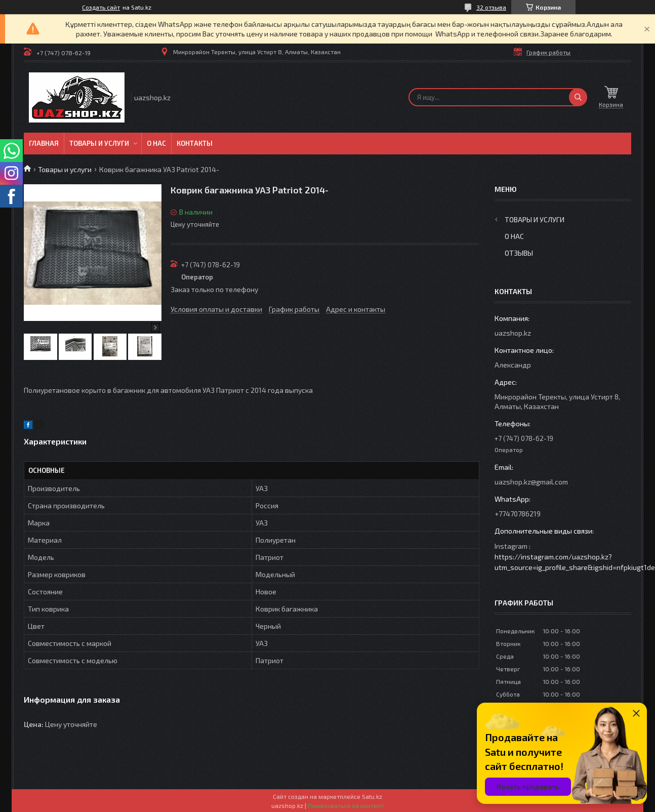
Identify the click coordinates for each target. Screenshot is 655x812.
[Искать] (578, 97)
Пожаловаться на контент (346, 805)
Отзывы (519, 253)
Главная (44, 143)
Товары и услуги (99, 143)
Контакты (195, 143)
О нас (156, 143)
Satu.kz (372, 796)
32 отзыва (491, 7)
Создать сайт (101, 7)
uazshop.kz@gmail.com (531, 482)
